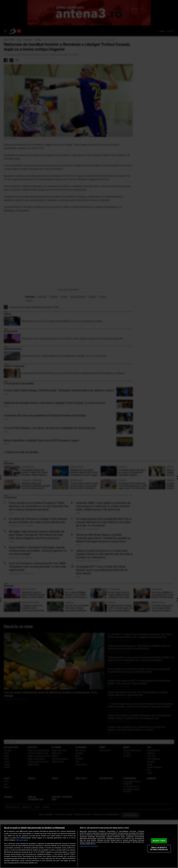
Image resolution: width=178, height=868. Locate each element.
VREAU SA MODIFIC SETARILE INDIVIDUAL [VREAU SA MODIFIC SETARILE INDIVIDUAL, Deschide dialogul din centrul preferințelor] (159, 849)
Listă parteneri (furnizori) (89, 846)
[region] (89, 846)
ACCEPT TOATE (159, 841)
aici (52, 854)
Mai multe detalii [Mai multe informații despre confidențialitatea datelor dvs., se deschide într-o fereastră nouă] (22, 840)
